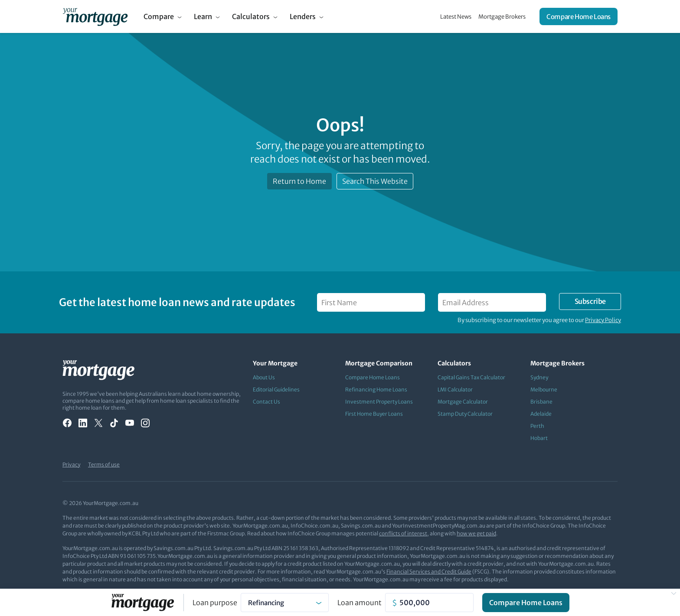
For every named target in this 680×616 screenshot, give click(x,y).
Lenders (303, 16)
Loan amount (360, 603)
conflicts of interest (403, 533)
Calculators (251, 16)
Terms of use (104, 464)
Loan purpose (215, 603)
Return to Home (299, 181)
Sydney (539, 377)
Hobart (539, 438)
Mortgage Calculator (463, 402)
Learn (203, 16)
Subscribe (590, 301)
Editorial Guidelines (276, 389)
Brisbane (541, 402)
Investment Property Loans (379, 402)
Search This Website (375, 181)
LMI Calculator (455, 389)
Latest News (456, 17)
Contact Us (266, 402)
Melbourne (544, 389)
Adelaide (541, 414)
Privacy (71, 464)
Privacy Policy (603, 320)
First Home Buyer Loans (374, 414)
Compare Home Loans (579, 17)
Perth (537, 426)
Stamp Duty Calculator (465, 414)
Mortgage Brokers (502, 17)
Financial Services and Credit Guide (429, 572)
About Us (264, 377)
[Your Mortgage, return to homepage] (95, 16)
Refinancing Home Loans (376, 389)
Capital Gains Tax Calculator (471, 377)
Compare (159, 16)
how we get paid (476, 533)
